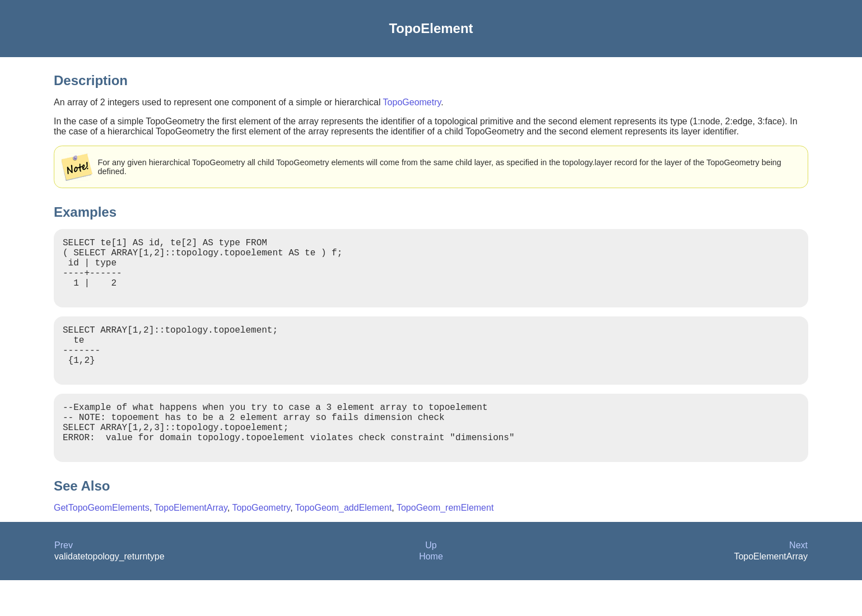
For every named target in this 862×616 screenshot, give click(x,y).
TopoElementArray (190, 543)
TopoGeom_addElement (344, 543)
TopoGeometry (412, 102)
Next (798, 581)
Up (431, 581)
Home (431, 592)
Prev (64, 581)
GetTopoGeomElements (102, 543)
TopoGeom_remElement (445, 543)
